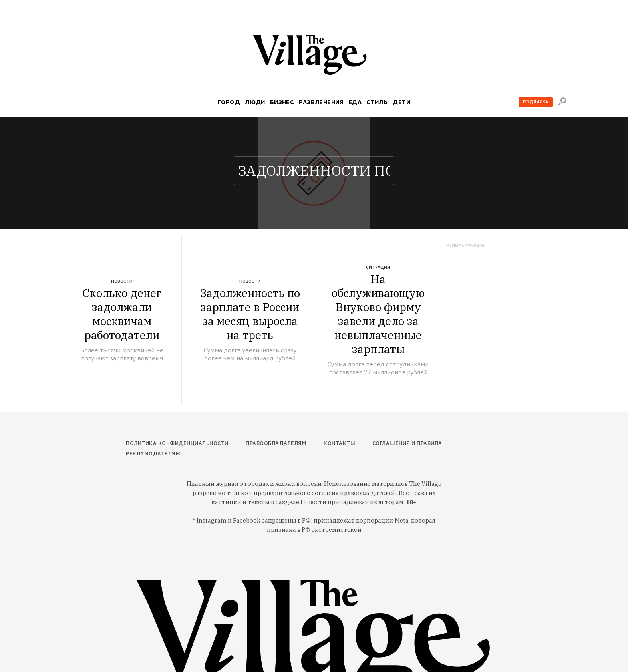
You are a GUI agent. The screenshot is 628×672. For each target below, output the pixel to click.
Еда (355, 102)
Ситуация (378, 267)
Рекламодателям (153, 454)
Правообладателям (276, 443)
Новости (122, 281)
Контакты (339, 443)
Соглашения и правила (407, 443)
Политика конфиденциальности (177, 443)
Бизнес (282, 102)
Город (229, 102)
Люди (255, 102)
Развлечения (321, 102)
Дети (401, 102)
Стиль (377, 102)
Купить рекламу (466, 246)
